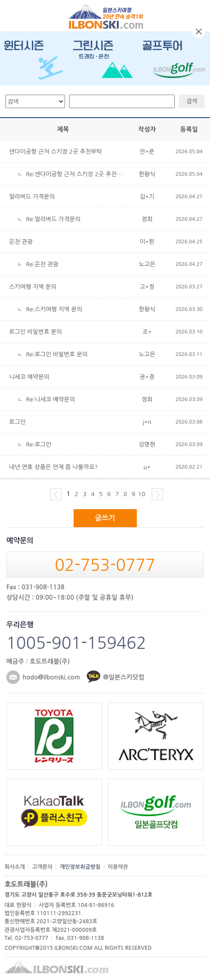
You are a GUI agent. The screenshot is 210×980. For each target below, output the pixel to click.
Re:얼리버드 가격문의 (54, 219)
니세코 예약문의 (29, 377)
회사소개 (15, 867)
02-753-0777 (105, 565)
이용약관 (118, 867)
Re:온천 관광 (42, 264)
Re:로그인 (39, 444)
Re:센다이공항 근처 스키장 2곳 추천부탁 (77, 174)
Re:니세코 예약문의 (51, 399)
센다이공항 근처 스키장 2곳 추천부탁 (56, 152)
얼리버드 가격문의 (32, 197)
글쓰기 (105, 518)
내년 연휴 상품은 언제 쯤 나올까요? (53, 467)
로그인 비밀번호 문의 (35, 332)
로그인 (17, 422)
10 (142, 494)
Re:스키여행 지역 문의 (54, 309)
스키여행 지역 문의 (33, 287)
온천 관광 (21, 242)
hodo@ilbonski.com (51, 677)
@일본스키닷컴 (124, 677)
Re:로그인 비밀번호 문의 (57, 354)
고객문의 (42, 867)
